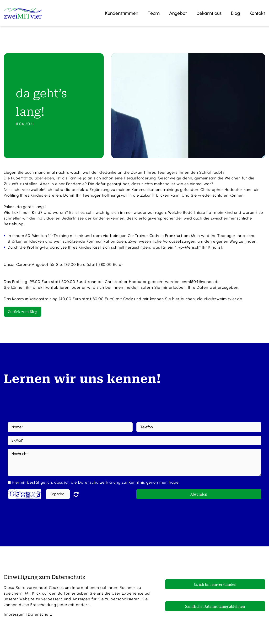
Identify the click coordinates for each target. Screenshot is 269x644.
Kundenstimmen (122, 13)
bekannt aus (209, 13)
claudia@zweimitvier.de (220, 299)
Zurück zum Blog (23, 312)
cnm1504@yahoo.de (201, 282)
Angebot (178, 13)
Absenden (199, 494)
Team (154, 13)
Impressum (14, 614)
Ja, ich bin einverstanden (215, 584)
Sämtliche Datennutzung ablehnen (215, 606)
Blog (235, 13)
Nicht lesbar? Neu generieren (80, 494)
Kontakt (257, 13)
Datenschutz (40, 614)
